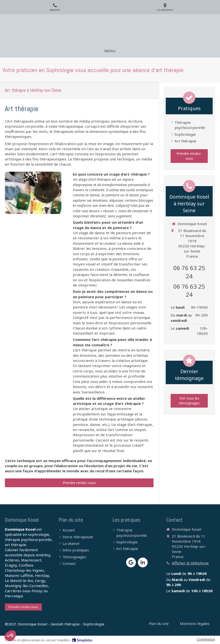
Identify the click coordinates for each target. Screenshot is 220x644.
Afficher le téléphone (190, 563)
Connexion (206, 639)
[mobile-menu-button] (110, 51)
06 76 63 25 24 (189, 272)
